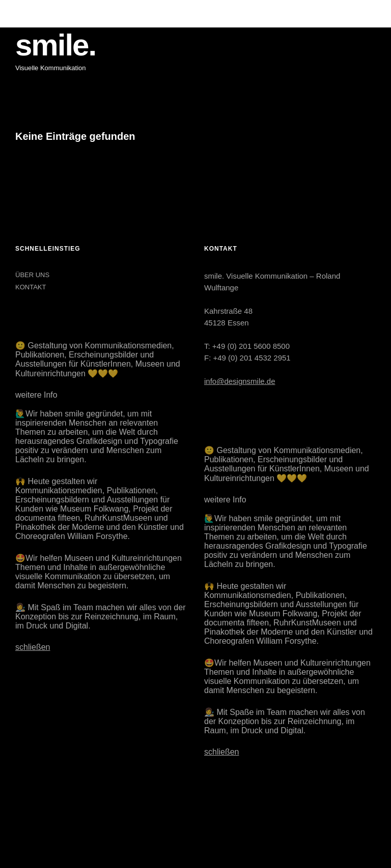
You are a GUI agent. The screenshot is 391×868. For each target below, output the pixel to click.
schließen (33, 647)
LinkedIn (49, 815)
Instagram (24, 815)
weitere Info (36, 395)
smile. (55, 45)
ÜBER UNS (32, 275)
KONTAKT (31, 287)
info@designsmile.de (240, 381)
